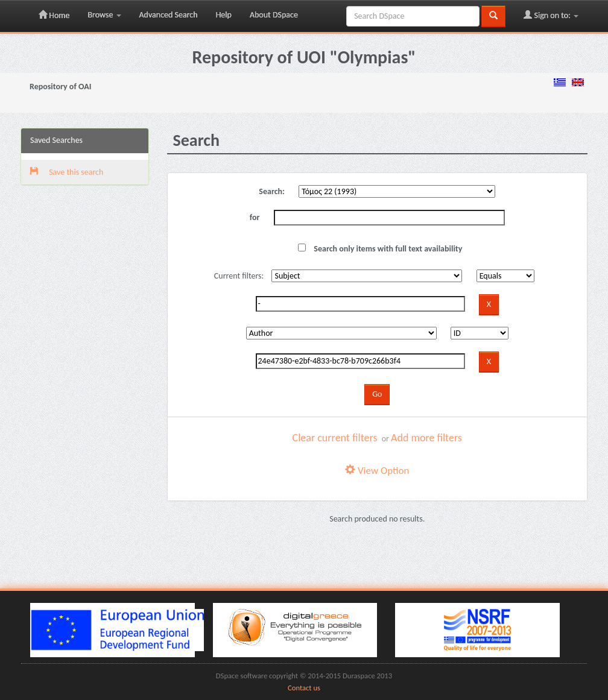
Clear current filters (335, 438)
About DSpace (274, 15)
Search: (272, 191)
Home (54, 15)
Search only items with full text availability (380, 249)
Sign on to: (551, 15)
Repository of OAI (60, 87)
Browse (104, 15)
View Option (377, 471)
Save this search (67, 172)
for (255, 217)
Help (224, 15)
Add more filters (426, 438)
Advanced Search (169, 15)
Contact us (304, 688)
